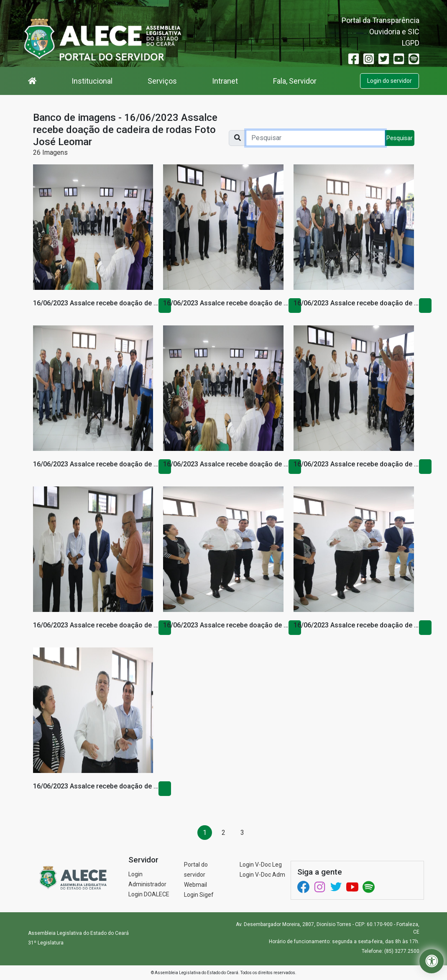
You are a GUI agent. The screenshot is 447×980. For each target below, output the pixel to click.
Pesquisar (400, 138)
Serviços (162, 81)
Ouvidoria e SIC (394, 32)
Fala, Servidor (295, 81)
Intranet (225, 81)
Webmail (195, 885)
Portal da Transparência (381, 20)
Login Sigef (199, 895)
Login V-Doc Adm (262, 875)
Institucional (92, 81)
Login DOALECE (149, 894)
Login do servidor (390, 81)
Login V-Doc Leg (261, 865)
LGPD (411, 43)
